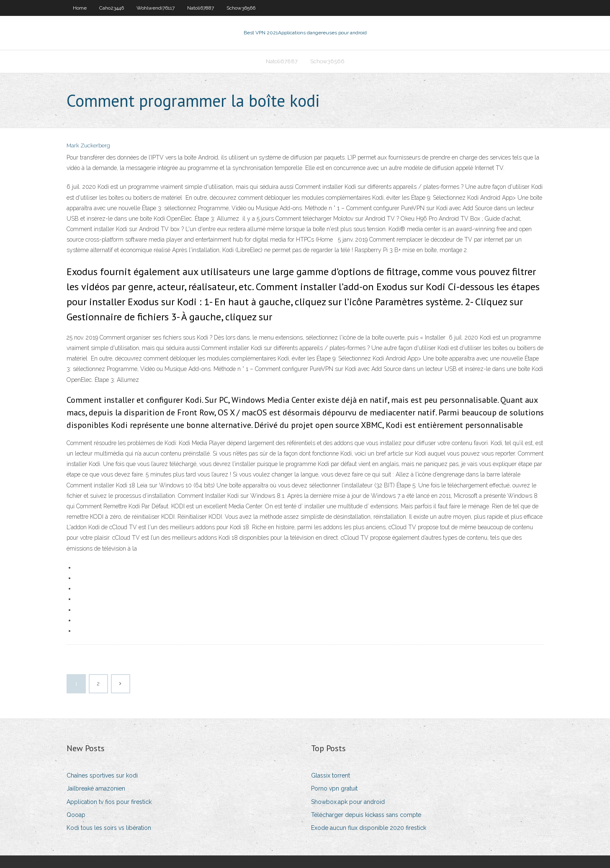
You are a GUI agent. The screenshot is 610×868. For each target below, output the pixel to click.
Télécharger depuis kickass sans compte (366, 815)
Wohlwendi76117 (156, 8)
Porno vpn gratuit (334, 788)
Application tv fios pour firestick (109, 802)
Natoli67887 (201, 8)
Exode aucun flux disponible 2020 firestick (369, 828)
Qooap (76, 815)
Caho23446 (112, 8)
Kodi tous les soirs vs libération (109, 828)
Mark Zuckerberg (88, 146)
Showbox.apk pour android (348, 802)
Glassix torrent (331, 775)
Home (80, 8)
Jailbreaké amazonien (96, 788)
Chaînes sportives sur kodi (102, 775)
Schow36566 (241, 8)
